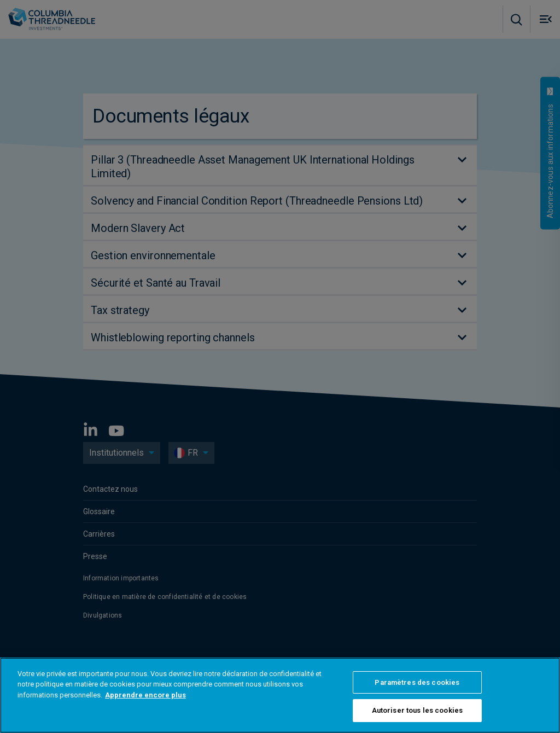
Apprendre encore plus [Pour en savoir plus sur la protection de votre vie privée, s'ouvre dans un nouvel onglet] (145, 695)
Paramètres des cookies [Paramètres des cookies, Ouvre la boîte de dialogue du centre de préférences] (417, 682)
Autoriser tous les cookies (417, 710)
